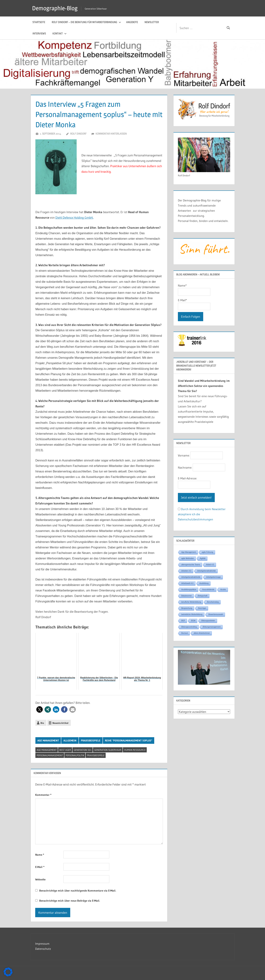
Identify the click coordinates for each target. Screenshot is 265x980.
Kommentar (43, 795)
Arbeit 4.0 (210, 565)
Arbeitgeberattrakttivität (191, 577)
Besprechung (187, 608)
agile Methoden (188, 558)
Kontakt (60, 33)
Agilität (203, 558)
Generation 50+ (83, 750)
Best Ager (65, 750)
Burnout (185, 633)
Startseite (39, 22)
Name (40, 855)
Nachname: (185, 467)
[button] (40, 709)
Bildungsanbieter (208, 621)
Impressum (42, 944)
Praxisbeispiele (91, 740)
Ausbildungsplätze (189, 590)
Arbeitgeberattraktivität (206, 571)
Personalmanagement (50, 755)
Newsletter (152, 22)
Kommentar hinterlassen (111, 134)
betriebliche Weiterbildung (192, 614)
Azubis (223, 590)
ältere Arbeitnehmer (202, 633)
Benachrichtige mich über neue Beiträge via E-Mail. (70, 901)
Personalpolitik (75, 755)
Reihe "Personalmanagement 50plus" (128, 740)
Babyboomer (187, 596)
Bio (42, 723)
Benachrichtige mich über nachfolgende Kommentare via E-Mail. (78, 891)
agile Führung (208, 552)
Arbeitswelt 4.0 (187, 583)
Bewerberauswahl (216, 614)
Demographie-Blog (55, 8)
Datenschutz (43, 949)
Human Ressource (135, 750)
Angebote (132, 22)
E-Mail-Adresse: (187, 478)
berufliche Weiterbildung (191, 602)
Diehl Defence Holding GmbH (74, 217)
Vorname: (184, 455)
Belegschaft (203, 596)
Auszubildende (208, 590)
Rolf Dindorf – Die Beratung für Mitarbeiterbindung (86, 22)
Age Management (48, 740)
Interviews (39, 33)
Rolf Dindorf (78, 134)
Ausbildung (204, 583)
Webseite (40, 879)
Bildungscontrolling (189, 627)
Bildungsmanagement (212, 627)
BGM (193, 621)
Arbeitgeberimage (214, 577)
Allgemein (70, 740)
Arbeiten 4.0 (186, 571)
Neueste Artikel (60, 723)
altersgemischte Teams (191, 565)
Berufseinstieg (213, 602)
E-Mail (40, 867)
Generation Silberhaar (108, 750)
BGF (183, 621)
